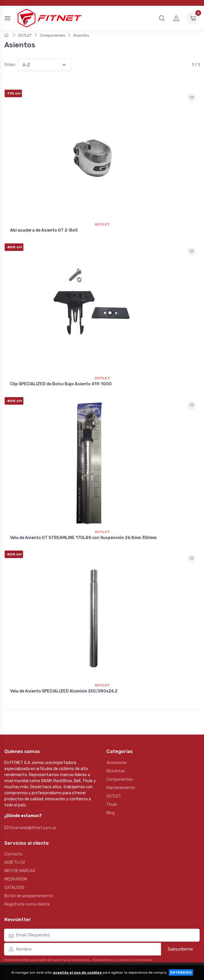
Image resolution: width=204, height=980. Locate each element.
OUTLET (25, 35)
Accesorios (117, 763)
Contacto (13, 854)
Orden (10, 65)
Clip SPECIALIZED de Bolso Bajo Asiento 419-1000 (61, 384)
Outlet (102, 224)
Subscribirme (180, 949)
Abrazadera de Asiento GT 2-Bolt (44, 230)
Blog (111, 813)
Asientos (81, 35)
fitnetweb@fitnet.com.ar (30, 828)
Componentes (53, 35)
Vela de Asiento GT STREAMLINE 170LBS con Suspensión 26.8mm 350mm (83, 538)
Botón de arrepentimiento (29, 896)
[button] (162, 18)
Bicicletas (116, 771)
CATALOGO (14, 888)
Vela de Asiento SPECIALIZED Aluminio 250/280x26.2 (64, 691)
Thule (112, 805)
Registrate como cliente (27, 904)
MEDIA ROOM (16, 879)
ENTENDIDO (181, 973)
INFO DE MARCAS (20, 871)
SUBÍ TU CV (15, 862)
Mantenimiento (121, 788)
